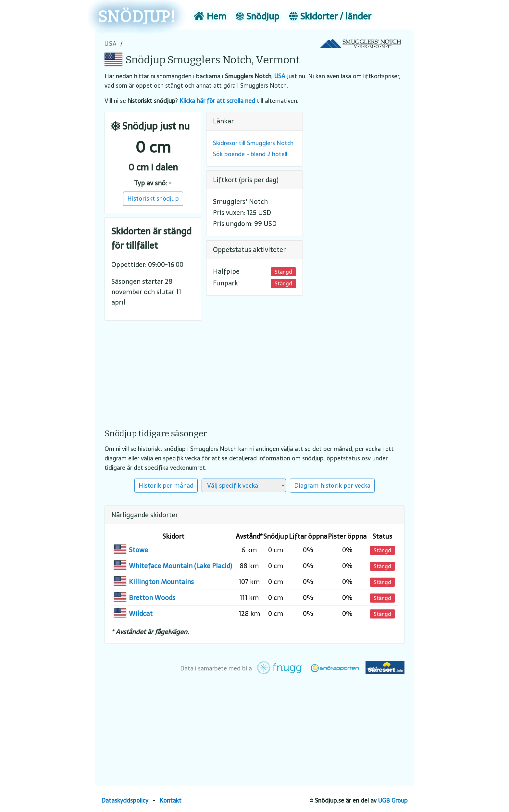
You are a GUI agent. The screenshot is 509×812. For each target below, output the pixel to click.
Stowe (138, 550)
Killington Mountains (161, 582)
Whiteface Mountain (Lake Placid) (180, 566)
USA (111, 44)
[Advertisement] (255, 370)
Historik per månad (166, 485)
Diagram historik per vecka (332, 485)
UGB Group (393, 800)
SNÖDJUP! (137, 17)
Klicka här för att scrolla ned (217, 101)
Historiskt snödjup (153, 198)
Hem (210, 16)
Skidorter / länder (330, 16)
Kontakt (170, 800)
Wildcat (141, 614)
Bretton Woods (152, 598)
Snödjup (258, 16)
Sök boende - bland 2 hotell (250, 154)
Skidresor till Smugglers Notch (253, 143)
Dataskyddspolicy (125, 800)
